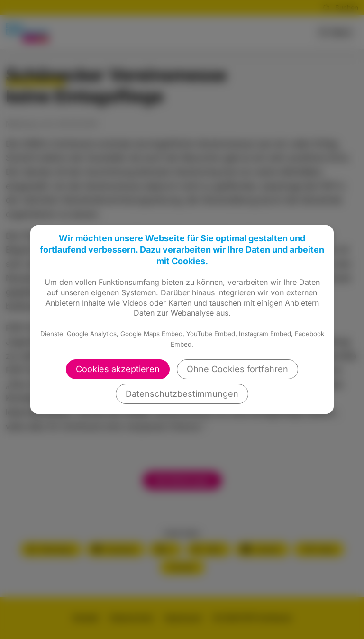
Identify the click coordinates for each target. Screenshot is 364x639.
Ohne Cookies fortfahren (237, 369)
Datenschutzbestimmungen (182, 394)
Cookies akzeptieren (118, 369)
